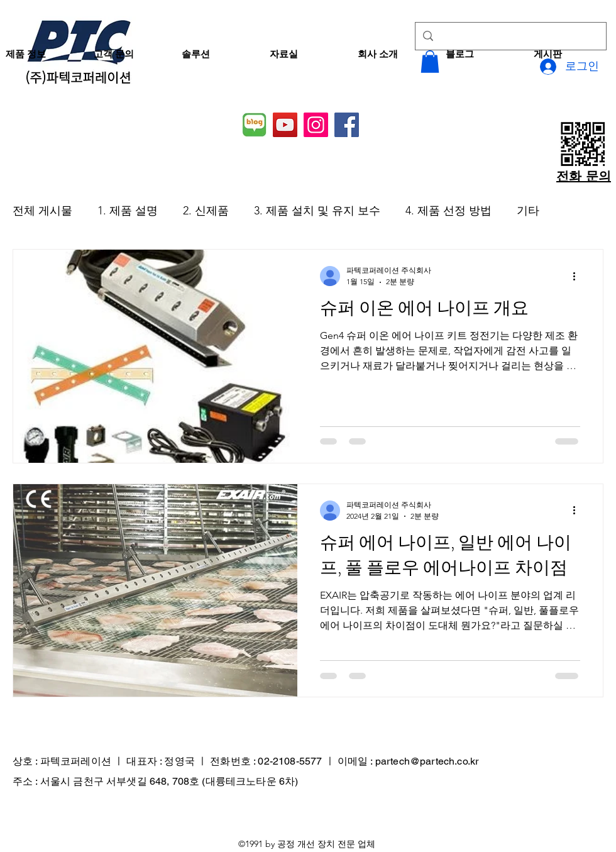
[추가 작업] (578, 276)
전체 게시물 (42, 211)
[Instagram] (316, 125)
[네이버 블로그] (254, 125)
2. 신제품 (206, 211)
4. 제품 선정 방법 (448, 211)
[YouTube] (285, 125)
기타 (528, 211)
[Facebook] (347, 125)
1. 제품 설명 (128, 211)
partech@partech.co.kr (427, 761)
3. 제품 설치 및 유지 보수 (317, 211)
